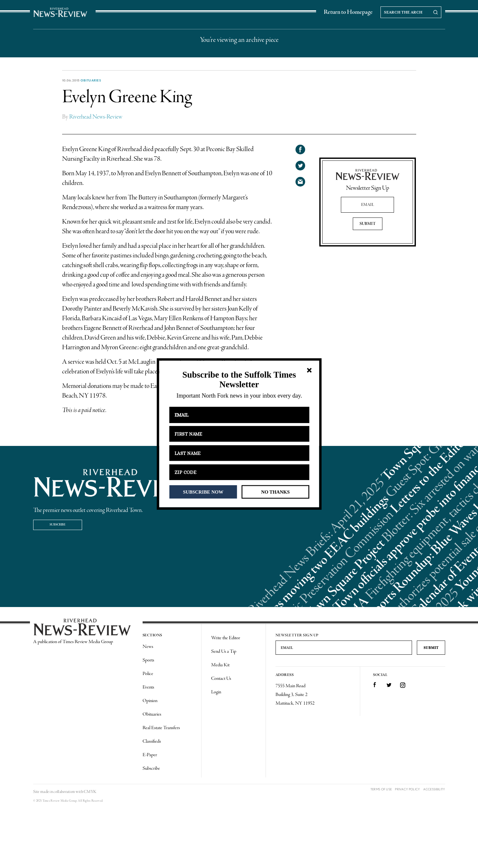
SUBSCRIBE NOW (203, 492)
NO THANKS (275, 492)
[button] (239, 380)
